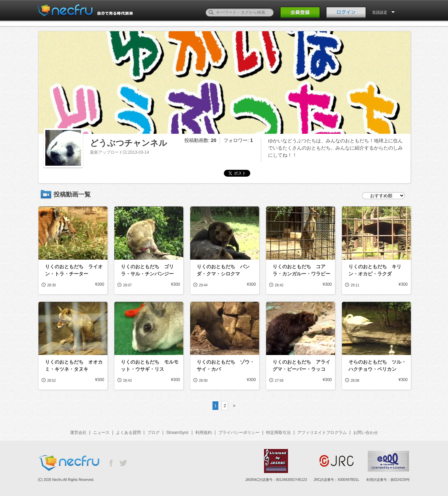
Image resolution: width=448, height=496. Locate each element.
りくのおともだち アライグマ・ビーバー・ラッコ (301, 365)
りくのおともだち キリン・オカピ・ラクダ (375, 270)
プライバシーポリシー (239, 433)
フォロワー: (238, 140)
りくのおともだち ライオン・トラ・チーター (74, 270)
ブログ (153, 433)
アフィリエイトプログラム (322, 433)
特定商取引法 (278, 433)
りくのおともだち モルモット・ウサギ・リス (150, 365)
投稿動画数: (200, 140)
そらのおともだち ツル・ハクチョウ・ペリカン (377, 365)
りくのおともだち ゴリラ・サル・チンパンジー (147, 270)
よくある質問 (128, 433)
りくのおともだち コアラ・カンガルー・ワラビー (301, 270)
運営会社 (78, 433)
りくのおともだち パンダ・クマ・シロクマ (223, 270)
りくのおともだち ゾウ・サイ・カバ (226, 365)
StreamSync (177, 433)
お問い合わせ (366, 433)
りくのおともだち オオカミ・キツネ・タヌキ (74, 365)
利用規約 (204, 433)
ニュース (101, 433)
